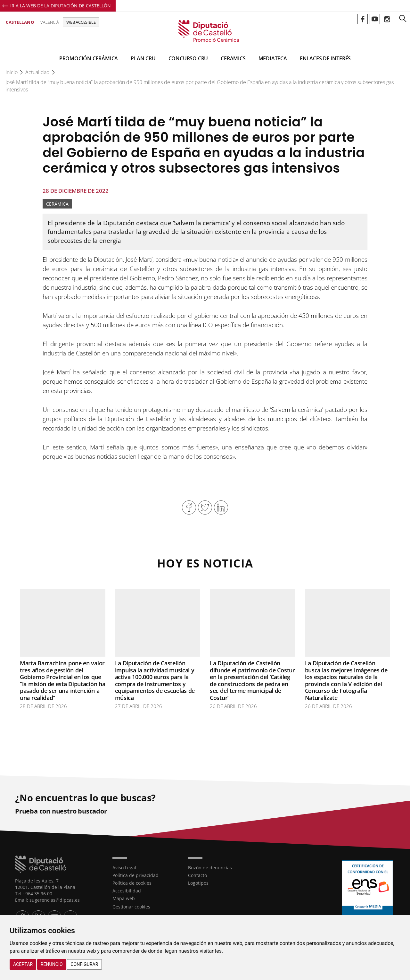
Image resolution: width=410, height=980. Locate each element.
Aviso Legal (124, 868)
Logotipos (198, 883)
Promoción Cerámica (89, 58)
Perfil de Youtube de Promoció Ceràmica (375, 19)
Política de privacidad (135, 875)
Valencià (50, 22)
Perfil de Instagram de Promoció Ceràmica (387, 19)
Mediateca (273, 58)
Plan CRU (143, 58)
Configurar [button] (84, 964)
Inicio (12, 72)
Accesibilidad (127, 891)
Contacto (197, 875)
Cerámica (57, 204)
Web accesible (81, 22)
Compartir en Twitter (205, 507)
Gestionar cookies (131, 907)
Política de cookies (132, 883)
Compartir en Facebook (189, 507)
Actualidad (37, 72)
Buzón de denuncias (210, 868)
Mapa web (124, 898)
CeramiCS (233, 58)
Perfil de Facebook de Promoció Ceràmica (363, 19)
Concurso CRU (188, 58)
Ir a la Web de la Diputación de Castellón (61, 6)
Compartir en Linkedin (221, 507)
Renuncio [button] (52, 964)
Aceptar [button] (23, 964)
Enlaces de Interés (325, 58)
